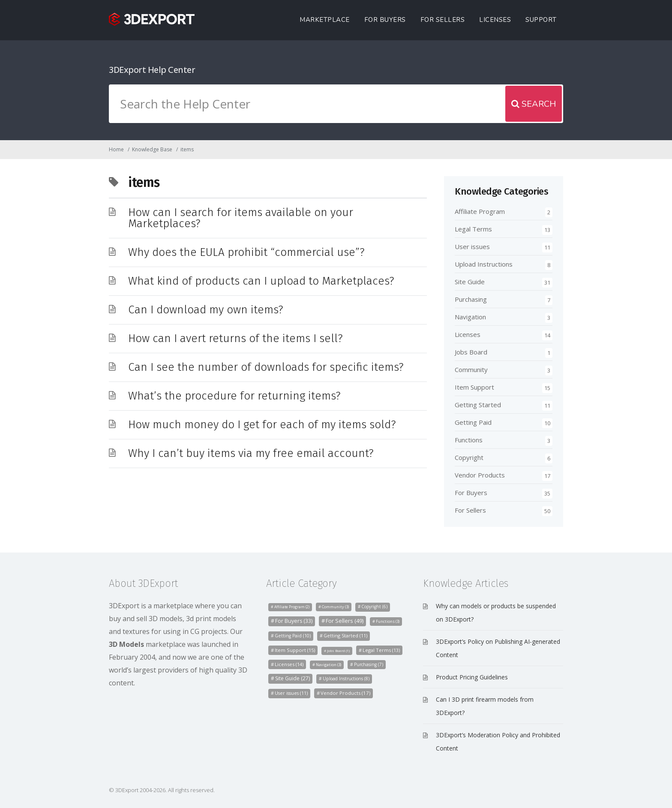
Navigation (470, 317)
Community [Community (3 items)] (335, 607)
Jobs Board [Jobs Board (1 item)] (338, 650)
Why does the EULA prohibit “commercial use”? (246, 252)
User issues (472, 246)
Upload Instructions (484, 264)
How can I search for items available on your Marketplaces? (241, 218)
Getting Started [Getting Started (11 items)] (345, 635)
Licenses (495, 20)
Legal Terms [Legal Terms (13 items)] (381, 650)
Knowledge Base (152, 149)
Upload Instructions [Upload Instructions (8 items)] (346, 679)
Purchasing (471, 299)
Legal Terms (473, 229)
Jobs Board (471, 352)
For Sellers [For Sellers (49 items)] (345, 621)
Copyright (469, 457)
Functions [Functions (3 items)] (388, 621)
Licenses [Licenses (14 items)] (289, 664)
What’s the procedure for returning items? (234, 396)
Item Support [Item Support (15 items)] (295, 650)
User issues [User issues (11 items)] (291, 693)
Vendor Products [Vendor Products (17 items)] (345, 693)
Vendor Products (480, 475)
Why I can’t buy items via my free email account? (251, 453)
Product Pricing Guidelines (472, 677)
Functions (469, 440)
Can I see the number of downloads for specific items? (266, 367)
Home (116, 149)
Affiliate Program (480, 211)
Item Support (474, 387)
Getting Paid (473, 422)
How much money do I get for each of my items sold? (262, 425)
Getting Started (478, 405)
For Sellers (443, 20)
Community (471, 369)
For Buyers (385, 20)
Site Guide (470, 282)
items (187, 149)
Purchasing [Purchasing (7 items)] (369, 664)
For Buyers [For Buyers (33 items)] (294, 621)
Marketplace (325, 20)
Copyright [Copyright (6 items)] (374, 607)
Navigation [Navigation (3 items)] (328, 665)
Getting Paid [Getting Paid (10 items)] (293, 636)
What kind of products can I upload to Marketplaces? (261, 281)
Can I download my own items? (206, 310)
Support (541, 20)
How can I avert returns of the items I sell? (235, 338)
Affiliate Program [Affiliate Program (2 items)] (292, 607)
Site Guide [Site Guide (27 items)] (292, 678)
